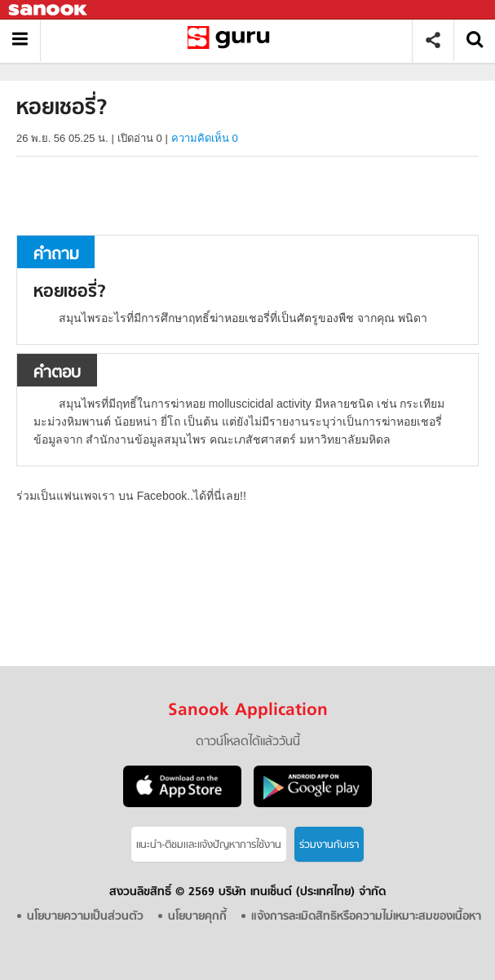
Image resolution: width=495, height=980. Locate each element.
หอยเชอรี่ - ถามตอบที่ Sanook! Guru (232, 40)
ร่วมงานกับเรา (329, 845)
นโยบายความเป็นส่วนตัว (85, 917)
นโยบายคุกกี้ (197, 917)
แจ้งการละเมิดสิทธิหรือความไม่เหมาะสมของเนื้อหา (366, 917)
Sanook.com (49, 10)
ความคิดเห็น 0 (205, 138)
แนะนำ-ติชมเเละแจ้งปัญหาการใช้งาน (209, 845)
